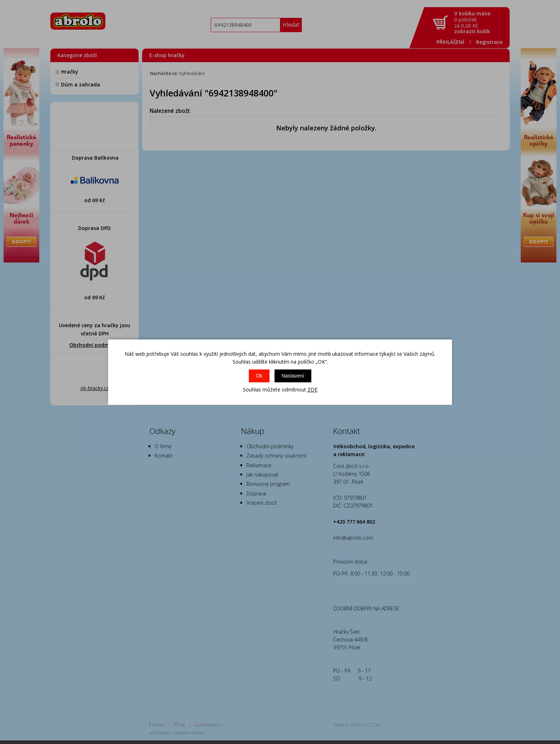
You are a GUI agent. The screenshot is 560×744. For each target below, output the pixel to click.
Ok (259, 376)
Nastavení (293, 376)
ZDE (312, 390)
